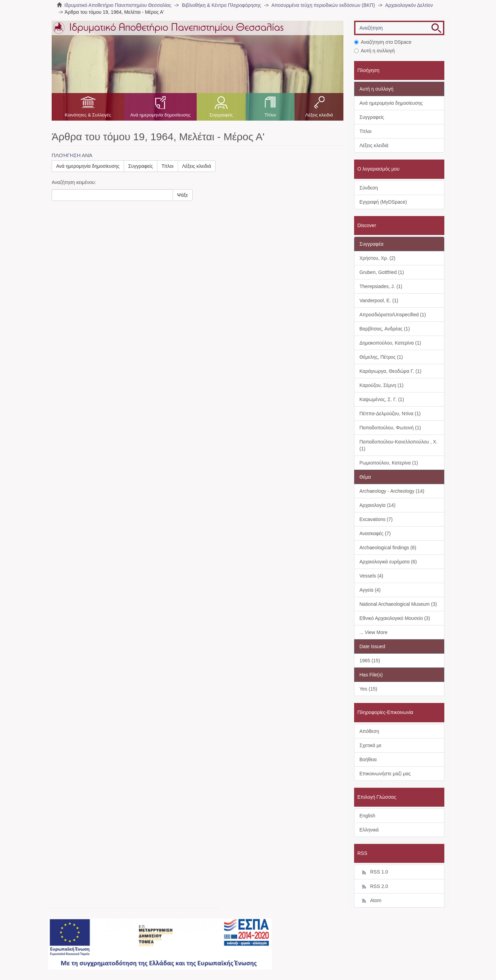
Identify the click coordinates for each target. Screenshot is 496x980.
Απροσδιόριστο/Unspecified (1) (393, 315)
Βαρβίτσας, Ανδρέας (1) (385, 329)
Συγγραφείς (221, 115)
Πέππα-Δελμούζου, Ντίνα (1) (390, 414)
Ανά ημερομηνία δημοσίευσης (160, 115)
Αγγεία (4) (370, 590)
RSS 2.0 (374, 887)
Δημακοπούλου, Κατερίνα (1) (390, 343)
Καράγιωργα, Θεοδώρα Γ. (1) (391, 371)
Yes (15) (369, 689)
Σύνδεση (369, 188)
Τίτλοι (270, 115)
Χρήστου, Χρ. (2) (378, 258)
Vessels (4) (371, 576)
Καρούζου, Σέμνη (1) (382, 385)
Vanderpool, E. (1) (379, 300)
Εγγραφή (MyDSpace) (383, 202)
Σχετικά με (371, 745)
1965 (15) (370, 661)
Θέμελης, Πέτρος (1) (381, 357)
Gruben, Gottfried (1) (382, 272)
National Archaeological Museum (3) (398, 604)
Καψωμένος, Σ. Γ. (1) (382, 399)
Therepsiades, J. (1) (381, 286)
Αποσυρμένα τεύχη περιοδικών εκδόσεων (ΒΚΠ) (323, 5)
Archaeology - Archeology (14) (392, 491)
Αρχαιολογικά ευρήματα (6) (388, 562)
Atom (371, 901)
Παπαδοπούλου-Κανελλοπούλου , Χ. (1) (399, 445)
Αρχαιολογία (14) (378, 505)
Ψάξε (183, 195)
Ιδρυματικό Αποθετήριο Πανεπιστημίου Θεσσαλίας (118, 5)
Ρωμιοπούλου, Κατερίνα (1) (389, 463)
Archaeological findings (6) (388, 548)
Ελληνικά (369, 830)
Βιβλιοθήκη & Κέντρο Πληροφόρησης (221, 5)
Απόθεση (369, 731)
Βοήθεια (368, 759)
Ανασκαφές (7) (375, 533)
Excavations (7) (376, 519)
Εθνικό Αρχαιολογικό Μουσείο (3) (395, 618)
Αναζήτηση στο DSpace (383, 42)
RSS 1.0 (374, 872)
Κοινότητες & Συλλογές (88, 115)
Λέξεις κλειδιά (319, 115)
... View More (374, 632)
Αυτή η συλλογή (375, 51)
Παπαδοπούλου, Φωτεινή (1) (390, 428)
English (368, 816)
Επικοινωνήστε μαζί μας (385, 774)
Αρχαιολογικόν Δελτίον (409, 5)
